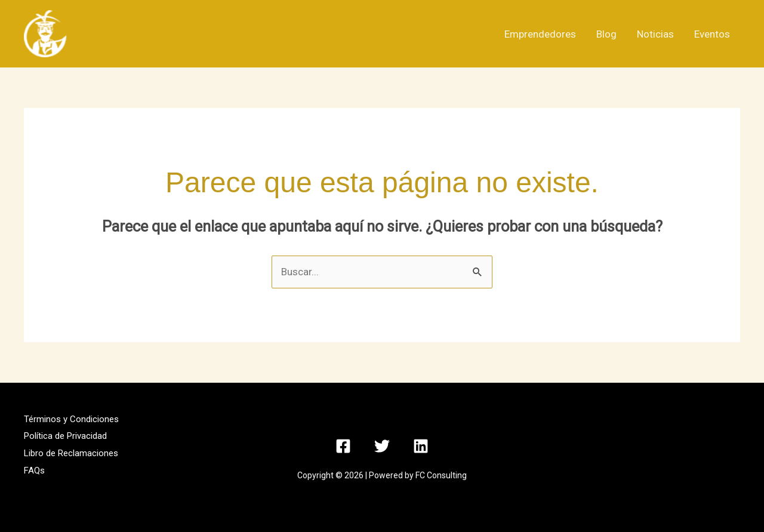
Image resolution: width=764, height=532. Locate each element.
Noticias (655, 34)
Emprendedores (540, 34)
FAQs (34, 471)
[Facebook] (343, 446)
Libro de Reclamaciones (71, 453)
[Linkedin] (421, 446)
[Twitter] (382, 446)
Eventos (712, 34)
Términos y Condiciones (71, 419)
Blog (606, 34)
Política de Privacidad (65, 436)
